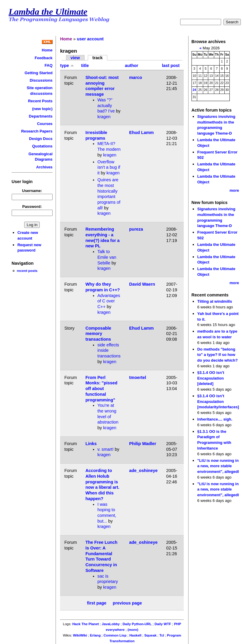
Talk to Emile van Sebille (107, 257)
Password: (32, 207)
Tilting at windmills (215, 301)
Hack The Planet (86, 624)
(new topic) (42, 109)
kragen (104, 117)
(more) (133, 630)
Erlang (95, 635)
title (85, 66)
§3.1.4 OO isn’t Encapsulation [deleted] (211, 378)
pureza (136, 229)
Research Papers (37, 131)
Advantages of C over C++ (109, 301)
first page (97, 603)
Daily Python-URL (137, 624)
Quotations (42, 146)
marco (135, 77)
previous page (128, 603)
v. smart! (105, 449)
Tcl (162, 635)
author (132, 66)
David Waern (142, 284)
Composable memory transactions (98, 334)
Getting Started (39, 73)
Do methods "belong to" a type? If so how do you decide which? (217, 355)
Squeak (150, 635)
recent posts (27, 271)
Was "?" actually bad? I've (106, 105)
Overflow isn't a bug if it (109, 167)
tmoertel (138, 377)
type (67, 66)
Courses (45, 124)
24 (194, 90)
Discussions (41, 80)
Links (91, 444)
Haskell (135, 635)
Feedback (44, 58)
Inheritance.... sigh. (215, 419)
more (234, 190)
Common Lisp (115, 635)
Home (47, 50)
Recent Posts (40, 101)
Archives (44, 167)
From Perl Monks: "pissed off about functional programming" (101, 389)
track (97, 58)
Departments (41, 116)
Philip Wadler (143, 444)
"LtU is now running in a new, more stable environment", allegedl (218, 466)
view (75, 58)
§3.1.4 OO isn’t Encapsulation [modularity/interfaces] (218, 401)
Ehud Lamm (141, 133)
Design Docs (41, 139)
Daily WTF (163, 624)
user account (90, 39)
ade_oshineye (143, 471)
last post (171, 66)
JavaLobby (111, 624)
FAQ (49, 65)
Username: (32, 191)
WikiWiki (80, 635)
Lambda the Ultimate (48, 12)
